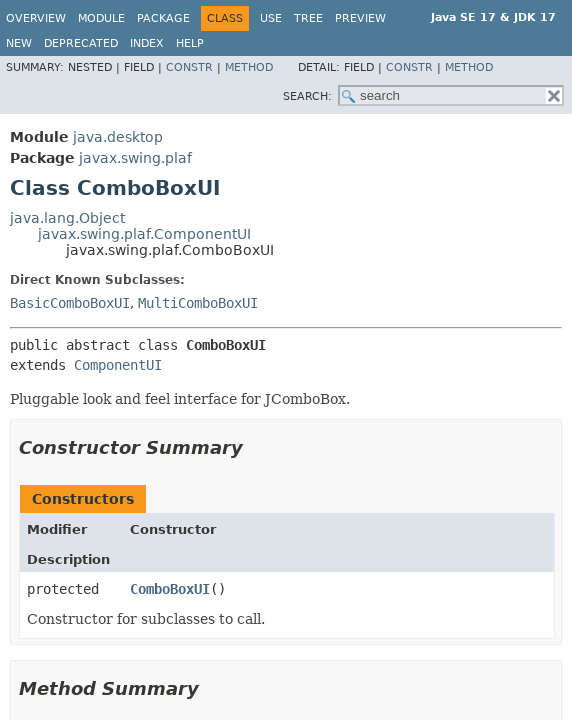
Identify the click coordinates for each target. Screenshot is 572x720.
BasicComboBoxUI (70, 303)
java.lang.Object (67, 218)
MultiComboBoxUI (198, 303)
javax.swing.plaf (135, 158)
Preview (360, 18)
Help (190, 43)
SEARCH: (307, 96)
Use (271, 18)
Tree (308, 18)
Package (163, 18)
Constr (189, 67)
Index (147, 43)
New (19, 43)
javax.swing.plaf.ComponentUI (144, 234)
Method (249, 67)
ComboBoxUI (170, 589)
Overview (36, 18)
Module (101, 18)
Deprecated (81, 43)
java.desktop (118, 137)
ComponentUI (118, 365)
